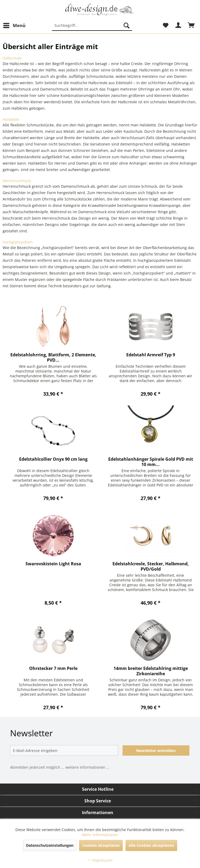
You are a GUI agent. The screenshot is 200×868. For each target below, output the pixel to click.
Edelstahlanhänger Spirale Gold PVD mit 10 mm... (151, 462)
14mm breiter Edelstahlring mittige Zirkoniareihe (151, 671)
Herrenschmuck (17, 181)
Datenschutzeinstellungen (50, 845)
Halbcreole (12, 58)
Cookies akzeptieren (101, 845)
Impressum (100, 860)
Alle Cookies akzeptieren (151, 845)
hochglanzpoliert (18, 242)
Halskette (11, 119)
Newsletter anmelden (156, 751)
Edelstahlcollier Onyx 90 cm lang (53, 459)
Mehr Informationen (100, 835)
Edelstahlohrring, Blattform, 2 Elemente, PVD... (53, 357)
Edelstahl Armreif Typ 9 (151, 355)
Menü (14, 25)
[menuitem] (14, 25)
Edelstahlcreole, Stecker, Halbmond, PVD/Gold (151, 566)
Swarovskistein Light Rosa (53, 564)
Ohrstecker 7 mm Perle (53, 668)
